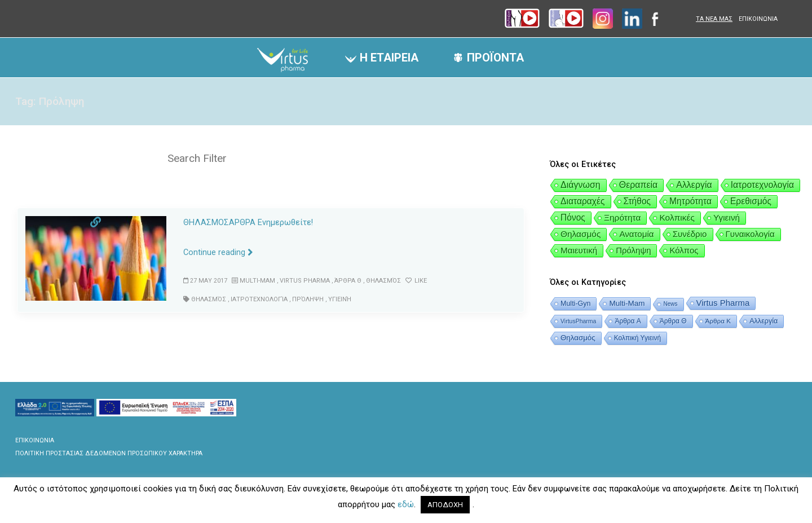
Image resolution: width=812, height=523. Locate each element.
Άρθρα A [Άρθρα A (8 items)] (628, 321)
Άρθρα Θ (346, 281)
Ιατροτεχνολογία (259, 299)
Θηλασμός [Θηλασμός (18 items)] (578, 338)
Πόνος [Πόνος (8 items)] (573, 217)
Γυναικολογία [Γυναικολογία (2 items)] (750, 234)
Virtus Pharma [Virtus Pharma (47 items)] (723, 303)
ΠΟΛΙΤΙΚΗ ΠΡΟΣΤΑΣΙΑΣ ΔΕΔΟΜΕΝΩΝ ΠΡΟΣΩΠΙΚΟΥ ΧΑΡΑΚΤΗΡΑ (109, 453)
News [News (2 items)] (670, 304)
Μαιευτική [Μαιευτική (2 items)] (579, 250)
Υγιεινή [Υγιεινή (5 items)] (727, 217)
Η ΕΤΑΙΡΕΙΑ (389, 58)
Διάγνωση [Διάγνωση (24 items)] (581, 185)
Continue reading (218, 252)
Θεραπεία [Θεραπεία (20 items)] (639, 185)
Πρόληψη (306, 299)
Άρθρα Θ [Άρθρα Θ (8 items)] (673, 321)
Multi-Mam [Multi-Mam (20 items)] (627, 303)
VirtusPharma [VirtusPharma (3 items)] (578, 321)
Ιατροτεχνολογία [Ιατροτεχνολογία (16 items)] (762, 185)
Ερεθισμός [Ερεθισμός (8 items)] (751, 201)
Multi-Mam (257, 281)
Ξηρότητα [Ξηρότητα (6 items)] (623, 217)
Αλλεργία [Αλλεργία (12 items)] (764, 321)
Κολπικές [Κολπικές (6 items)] (677, 217)
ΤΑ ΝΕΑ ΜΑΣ (714, 19)
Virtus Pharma (304, 281)
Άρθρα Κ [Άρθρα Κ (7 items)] (718, 321)
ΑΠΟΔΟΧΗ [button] (445, 505)
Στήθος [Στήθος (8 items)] (637, 201)
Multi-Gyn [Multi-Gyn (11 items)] (575, 304)
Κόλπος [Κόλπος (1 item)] (684, 250)
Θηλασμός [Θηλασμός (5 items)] (581, 234)
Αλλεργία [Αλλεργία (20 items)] (694, 185)
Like (413, 281)
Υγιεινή (337, 299)
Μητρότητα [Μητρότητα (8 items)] (690, 201)
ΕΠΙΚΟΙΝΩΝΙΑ (758, 19)
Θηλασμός (381, 281)
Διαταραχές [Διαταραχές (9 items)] (583, 201)
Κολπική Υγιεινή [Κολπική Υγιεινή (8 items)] (637, 338)
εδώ (406, 504)
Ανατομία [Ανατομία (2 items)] (636, 234)
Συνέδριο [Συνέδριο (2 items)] (690, 234)
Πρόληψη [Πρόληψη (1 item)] (633, 250)
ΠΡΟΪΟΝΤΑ (495, 58)
